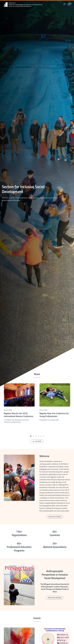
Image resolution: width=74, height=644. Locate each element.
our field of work (55, 517)
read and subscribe (55, 598)
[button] (31, 436)
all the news (37, 441)
